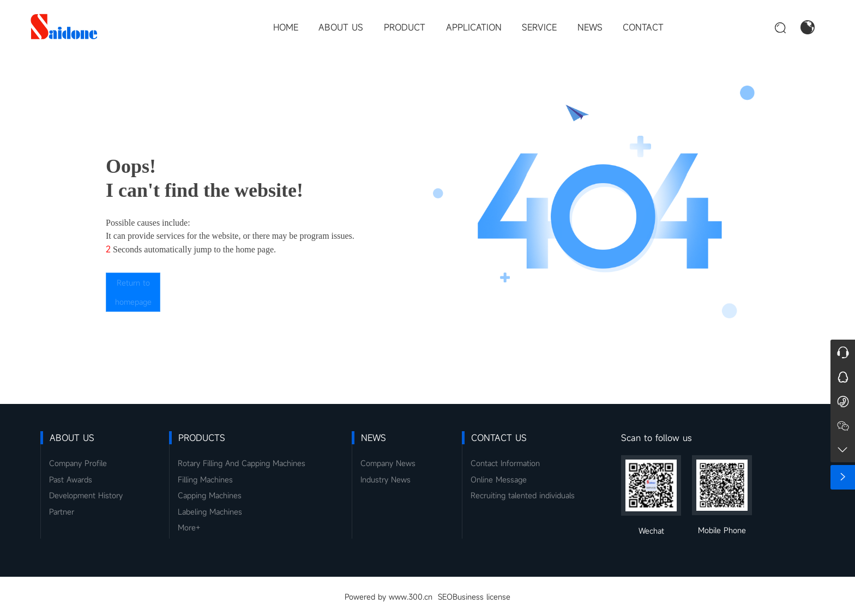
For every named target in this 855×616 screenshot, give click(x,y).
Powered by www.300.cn (389, 597)
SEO (445, 597)
